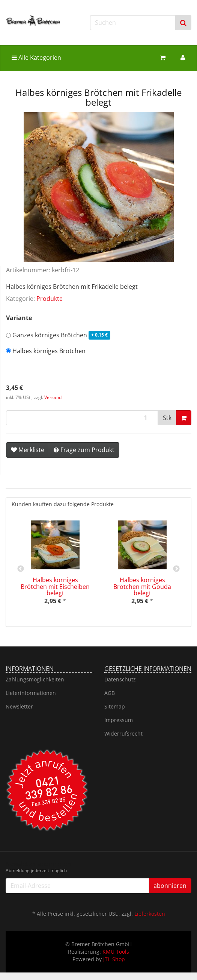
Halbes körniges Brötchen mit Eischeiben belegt (55, 586)
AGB (110, 693)
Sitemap (115, 706)
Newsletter (19, 706)
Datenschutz (120, 679)
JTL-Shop (114, 959)
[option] (55, 569)
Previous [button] (21, 569)
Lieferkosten (150, 914)
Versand (53, 397)
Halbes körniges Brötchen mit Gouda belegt (142, 586)
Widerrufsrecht (123, 733)
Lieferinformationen (31, 693)
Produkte (50, 299)
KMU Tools (116, 952)
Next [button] (176, 569)
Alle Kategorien (36, 58)
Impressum (119, 720)
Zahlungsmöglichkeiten (35, 679)
